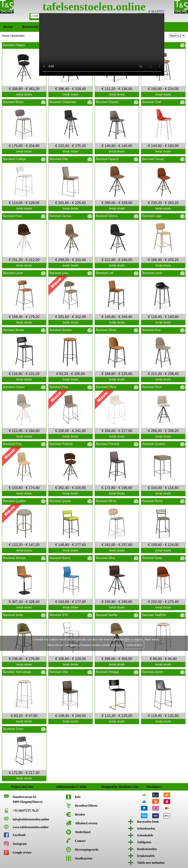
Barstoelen (31, 27)
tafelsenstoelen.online (94, 7)
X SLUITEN (156, 11)
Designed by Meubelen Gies (105, 787)
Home (8, 27)
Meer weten (152, 639)
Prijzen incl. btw (15, 787)
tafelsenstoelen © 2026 (60, 787)
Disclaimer (150, 787)
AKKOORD (134, 645)
